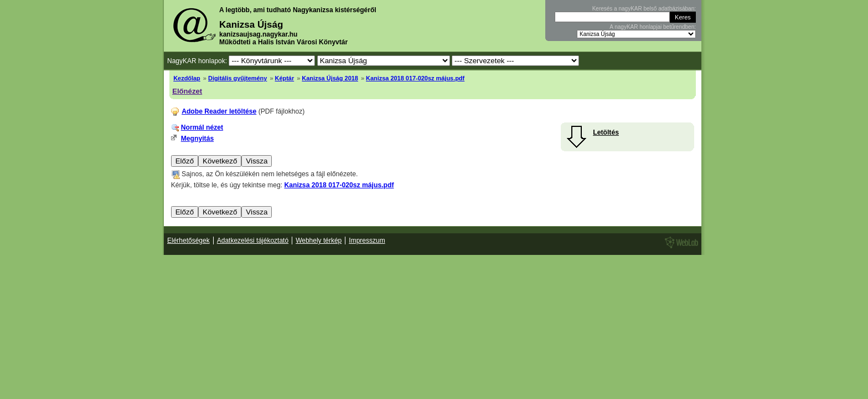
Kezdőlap (187, 78)
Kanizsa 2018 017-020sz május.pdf (415, 78)
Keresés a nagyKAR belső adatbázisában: (644, 9)
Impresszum (367, 241)
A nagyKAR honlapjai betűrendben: (653, 27)
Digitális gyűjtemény (237, 78)
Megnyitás (197, 139)
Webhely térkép (319, 241)
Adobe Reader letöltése (219, 111)
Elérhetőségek (188, 241)
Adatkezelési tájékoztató (253, 241)
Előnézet (187, 91)
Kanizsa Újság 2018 (330, 78)
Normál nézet (202, 127)
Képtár (285, 78)
